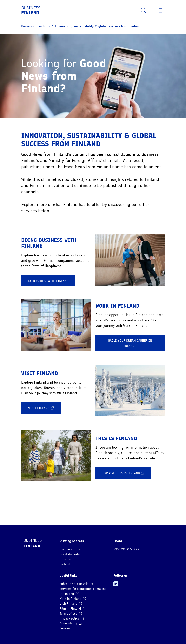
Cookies (65, 628)
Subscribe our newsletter (77, 584)
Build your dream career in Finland (130, 343)
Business (31, 10)
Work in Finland (73, 599)
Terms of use (71, 614)
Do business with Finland (48, 281)
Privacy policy (72, 618)
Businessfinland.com (36, 26)
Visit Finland (41, 408)
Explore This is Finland (123, 473)
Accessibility (71, 623)
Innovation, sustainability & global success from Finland (98, 26)
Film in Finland (73, 609)
